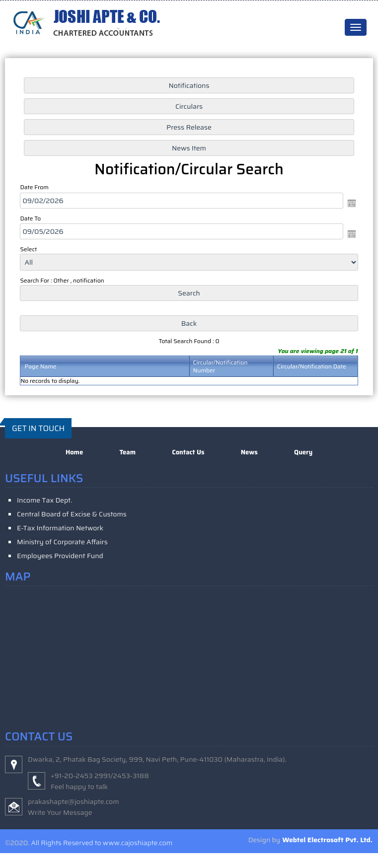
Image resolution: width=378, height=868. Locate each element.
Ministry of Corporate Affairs (62, 542)
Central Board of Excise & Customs (72, 514)
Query (303, 452)
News (249, 452)
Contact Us (188, 452)
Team (127, 452)
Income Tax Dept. (44, 500)
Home (74, 452)
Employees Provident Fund (60, 556)
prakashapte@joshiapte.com (74, 801)
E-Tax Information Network (60, 528)
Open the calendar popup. (352, 203)
